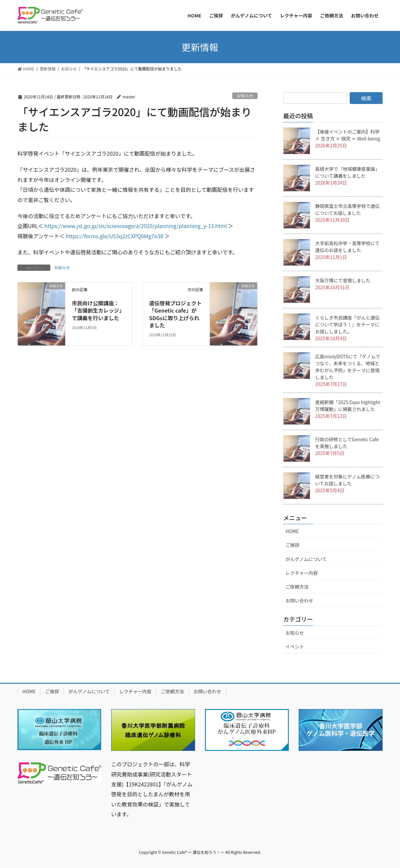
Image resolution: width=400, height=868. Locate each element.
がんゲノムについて (306, 559)
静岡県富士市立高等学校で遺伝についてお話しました (347, 209)
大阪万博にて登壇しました (343, 280)
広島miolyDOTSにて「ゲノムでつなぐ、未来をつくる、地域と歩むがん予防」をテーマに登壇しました (348, 367)
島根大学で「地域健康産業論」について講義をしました (347, 172)
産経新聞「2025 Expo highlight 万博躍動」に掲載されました (348, 406)
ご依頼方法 (297, 587)
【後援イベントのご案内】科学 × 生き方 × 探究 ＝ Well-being (348, 135)
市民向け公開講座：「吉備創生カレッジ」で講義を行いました (98, 310)
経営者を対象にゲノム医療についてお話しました (347, 480)
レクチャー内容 (302, 573)
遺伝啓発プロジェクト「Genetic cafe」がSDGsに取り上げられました (175, 314)
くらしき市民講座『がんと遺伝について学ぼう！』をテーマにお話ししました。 (347, 324)
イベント (295, 647)
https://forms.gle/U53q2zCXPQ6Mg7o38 (114, 236)
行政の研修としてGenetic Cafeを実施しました (347, 443)
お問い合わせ (299, 600)
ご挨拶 (292, 545)
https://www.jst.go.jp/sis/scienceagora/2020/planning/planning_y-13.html (136, 226)
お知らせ (245, 96)
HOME (292, 531)
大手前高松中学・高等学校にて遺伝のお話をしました (347, 247)
